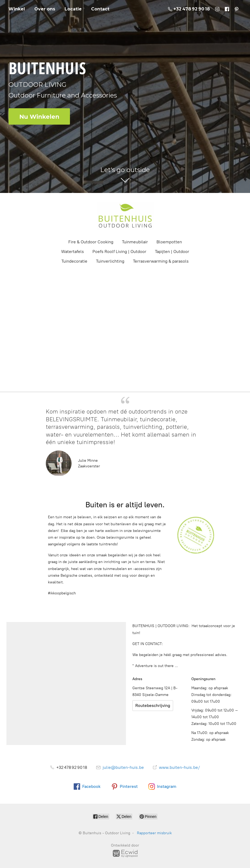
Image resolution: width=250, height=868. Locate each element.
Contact (100, 9)
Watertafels (72, 252)
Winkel (17, 9)
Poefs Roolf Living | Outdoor (119, 252)
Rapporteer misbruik (154, 833)
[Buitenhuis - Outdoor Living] (125, 216)
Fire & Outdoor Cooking (91, 242)
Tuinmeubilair (135, 242)
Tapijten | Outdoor (172, 252)
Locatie (73, 9)
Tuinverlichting (110, 261)
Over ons (45, 9)
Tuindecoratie (74, 261)
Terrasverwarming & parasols (161, 261)
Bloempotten (169, 242)
